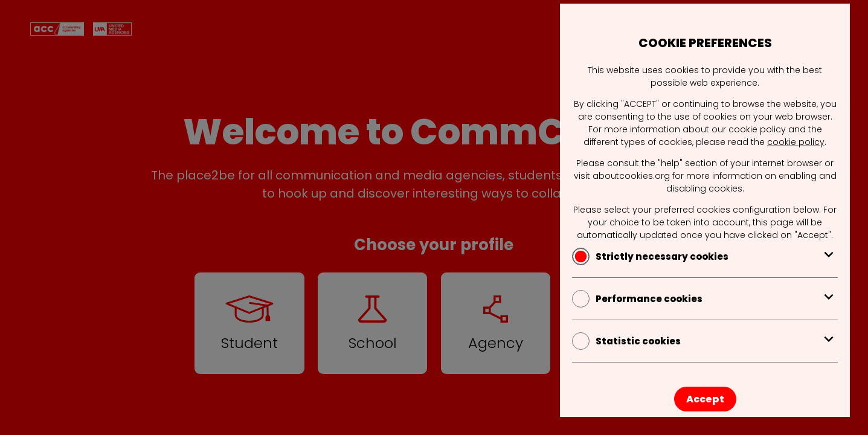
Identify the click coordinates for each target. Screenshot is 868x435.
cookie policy (796, 142)
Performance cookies (705, 299)
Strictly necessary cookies (705, 256)
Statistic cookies (705, 341)
